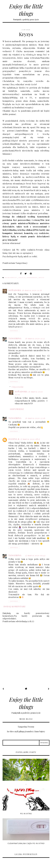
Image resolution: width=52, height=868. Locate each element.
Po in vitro (26, 814)
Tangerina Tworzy (26, 727)
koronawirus (32, 278)
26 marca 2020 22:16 (35, 418)
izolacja (22, 278)
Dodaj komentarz (14, 606)
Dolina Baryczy (11, 278)
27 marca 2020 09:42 (35, 555)
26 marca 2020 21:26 (32, 290)
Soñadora (15, 290)
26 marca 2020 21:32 (35, 338)
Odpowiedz (14, 331)
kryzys (41, 278)
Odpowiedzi (17, 387)
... (26, 784)
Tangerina (15, 338)
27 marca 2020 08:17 (30, 439)
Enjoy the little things (26, 10)
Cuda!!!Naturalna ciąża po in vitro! (26, 843)
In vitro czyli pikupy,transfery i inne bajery (26, 731)
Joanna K (14, 439)
